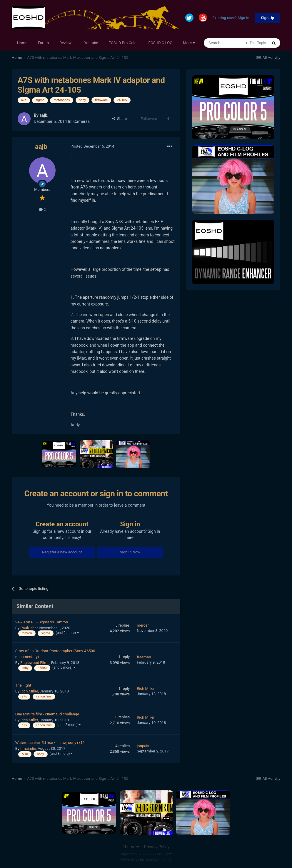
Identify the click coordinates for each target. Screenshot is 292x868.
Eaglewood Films (35, 663)
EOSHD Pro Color (123, 43)
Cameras (81, 121)
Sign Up (267, 18)
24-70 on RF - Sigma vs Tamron (42, 622)
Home (22, 43)
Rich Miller (29, 691)
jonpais (143, 746)
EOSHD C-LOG (161, 43)
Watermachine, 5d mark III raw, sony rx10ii (51, 743)
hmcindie (28, 748)
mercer (143, 625)
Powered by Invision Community (146, 859)
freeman (144, 657)
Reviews (66, 43)
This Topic (258, 43)
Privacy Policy (157, 847)
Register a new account (62, 552)
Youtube (91, 43)
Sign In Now (130, 552)
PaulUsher (29, 628)
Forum (43, 43)
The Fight (23, 685)
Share (120, 119)
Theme (131, 847)
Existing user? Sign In (231, 18)
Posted (92, 146)
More (189, 43)
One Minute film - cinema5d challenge (47, 714)
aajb (43, 115)
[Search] (225, 43)
